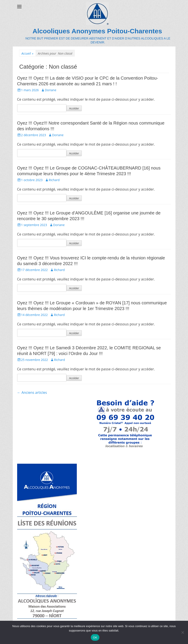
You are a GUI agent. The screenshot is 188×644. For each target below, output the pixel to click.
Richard (54, 180)
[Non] (183, 632)
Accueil (27, 53)
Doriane (51, 90)
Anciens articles (32, 392)
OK (95, 638)
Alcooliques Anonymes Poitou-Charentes (97, 31)
